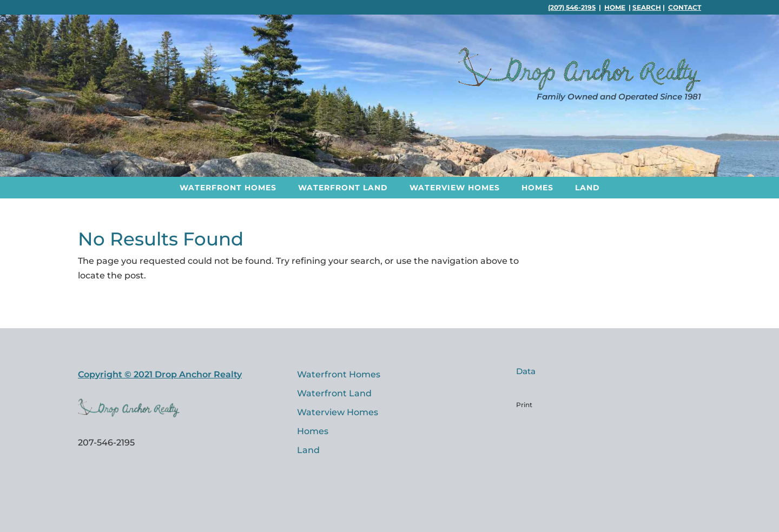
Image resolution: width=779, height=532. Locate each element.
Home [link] (615, 7)
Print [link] (524, 405)
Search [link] (647, 7)
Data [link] (526, 371)
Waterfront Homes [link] (228, 188)
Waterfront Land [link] (343, 188)
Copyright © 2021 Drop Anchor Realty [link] (160, 374)
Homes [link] (537, 188)
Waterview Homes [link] (455, 188)
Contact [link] (685, 7)
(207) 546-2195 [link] (572, 7)
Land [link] (587, 188)
